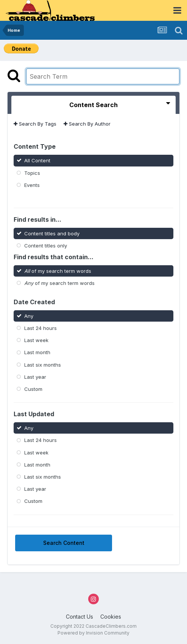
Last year (35, 377)
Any (29, 316)
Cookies (111, 617)
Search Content (64, 543)
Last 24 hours (41, 328)
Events (32, 185)
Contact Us (79, 617)
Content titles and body (52, 233)
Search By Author (87, 124)
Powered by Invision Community (93, 633)
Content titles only (46, 245)
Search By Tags (35, 124)
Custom (33, 389)
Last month (37, 352)
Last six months (43, 364)
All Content (37, 160)
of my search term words (58, 271)
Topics (32, 173)
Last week (36, 340)
